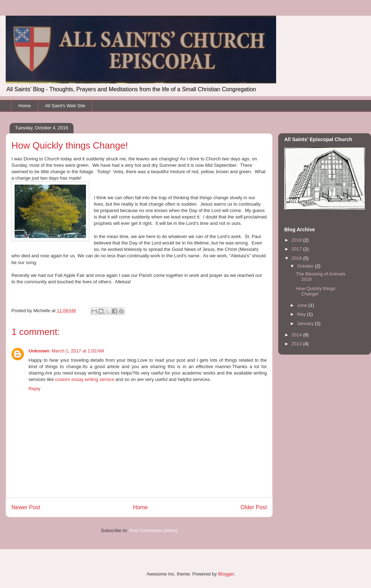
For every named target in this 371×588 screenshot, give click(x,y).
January (306, 323)
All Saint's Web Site (65, 106)
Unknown (39, 351)
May (302, 314)
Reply (34, 389)
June (303, 305)
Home (25, 106)
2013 (297, 344)
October (306, 266)
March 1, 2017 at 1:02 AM (78, 351)
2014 (297, 335)
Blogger (226, 574)
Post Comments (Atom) (153, 530)
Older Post (254, 507)
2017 (297, 249)
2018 (297, 240)
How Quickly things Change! (316, 291)
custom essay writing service (84, 379)
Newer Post (26, 507)
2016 (297, 258)
